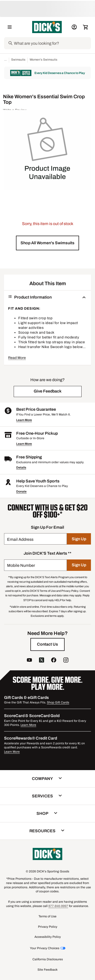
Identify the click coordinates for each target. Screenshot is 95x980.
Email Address (20, 539)
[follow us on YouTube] (29, 661)
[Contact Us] (48, 644)
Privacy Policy (48, 927)
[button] (48, 243)
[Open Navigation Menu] (10, 27)
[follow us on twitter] (42, 661)
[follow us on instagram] (66, 661)
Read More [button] (17, 358)
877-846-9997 (58, 906)
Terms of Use (48, 916)
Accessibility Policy (48, 937)
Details (21, 468)
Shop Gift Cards (58, 702)
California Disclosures (48, 959)
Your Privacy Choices (45, 948)
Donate (21, 492)
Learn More (24, 420)
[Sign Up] (79, 539)
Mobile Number (21, 565)
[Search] (52, 43)
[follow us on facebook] (54, 661)
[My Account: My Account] (74, 27)
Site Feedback (48, 970)
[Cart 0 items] (85, 27)
